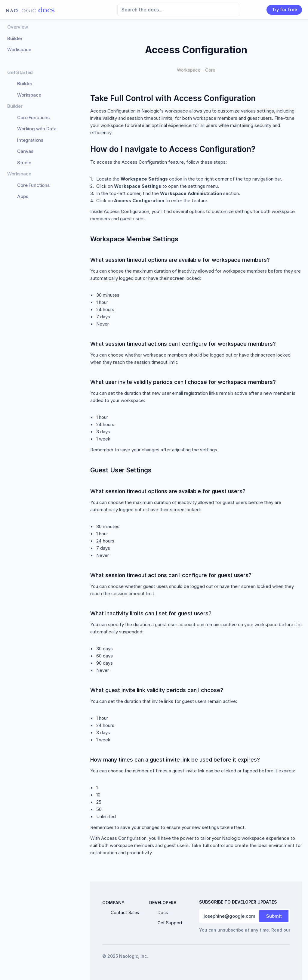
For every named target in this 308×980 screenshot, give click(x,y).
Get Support (170, 923)
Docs (163, 912)
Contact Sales (125, 912)
